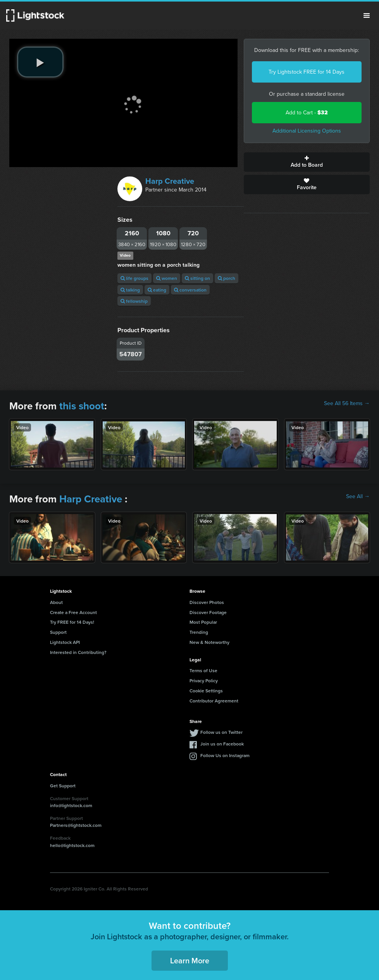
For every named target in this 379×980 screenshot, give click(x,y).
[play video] (40, 62)
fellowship (134, 301)
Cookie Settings (206, 691)
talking (130, 290)
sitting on (197, 278)
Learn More (190, 960)
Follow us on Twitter (221, 732)
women (167, 278)
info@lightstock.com (71, 805)
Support (58, 632)
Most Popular (203, 622)
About (56, 602)
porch (227, 278)
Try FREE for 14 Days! (72, 622)
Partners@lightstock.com (76, 825)
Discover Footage (208, 612)
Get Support (63, 786)
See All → (358, 497)
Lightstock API (65, 642)
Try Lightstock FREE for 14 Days (307, 72)
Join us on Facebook (222, 744)
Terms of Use (203, 670)
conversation (190, 290)
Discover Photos (207, 602)
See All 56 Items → (347, 404)
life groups (134, 278)
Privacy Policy (204, 681)
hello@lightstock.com (72, 845)
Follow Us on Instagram (225, 755)
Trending (199, 632)
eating (157, 290)
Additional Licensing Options (307, 131)
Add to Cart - (307, 113)
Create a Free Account (73, 612)
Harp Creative (170, 181)
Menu (367, 16)
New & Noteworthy (209, 642)
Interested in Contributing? (78, 652)
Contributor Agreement (214, 701)
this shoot (82, 406)
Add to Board (307, 162)
